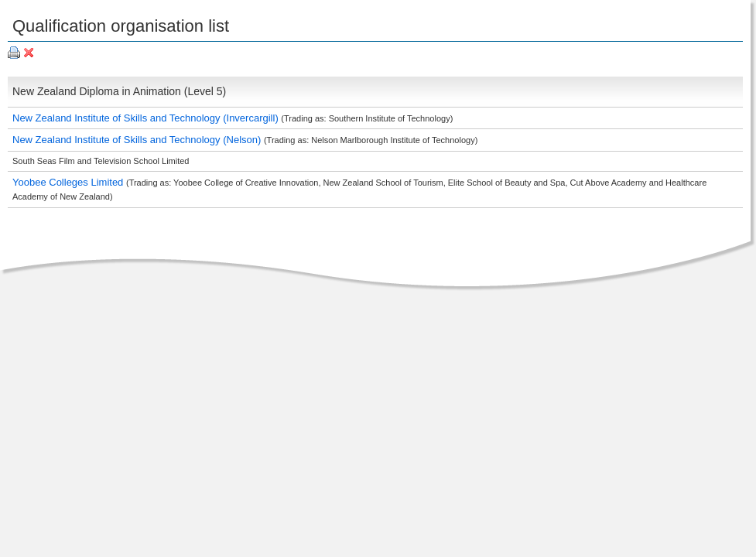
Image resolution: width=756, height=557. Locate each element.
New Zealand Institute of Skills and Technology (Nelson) (138, 140)
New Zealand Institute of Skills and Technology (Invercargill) (147, 118)
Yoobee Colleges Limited (69, 182)
